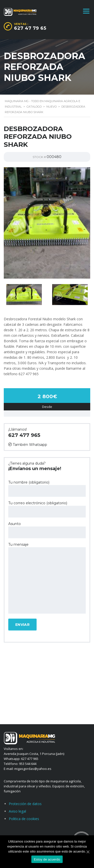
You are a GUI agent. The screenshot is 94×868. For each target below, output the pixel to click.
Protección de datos (25, 804)
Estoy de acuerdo (47, 859)
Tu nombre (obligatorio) (47, 488)
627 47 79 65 (30, 28)
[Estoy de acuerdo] (88, 852)
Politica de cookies (24, 819)
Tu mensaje (47, 578)
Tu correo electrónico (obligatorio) (47, 509)
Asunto (47, 530)
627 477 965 (24, 435)
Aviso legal (17, 811)
